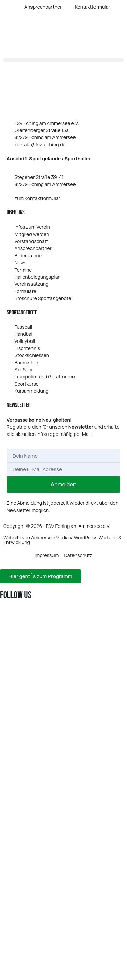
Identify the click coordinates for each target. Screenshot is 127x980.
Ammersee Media (50, 538)
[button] (63, 60)
